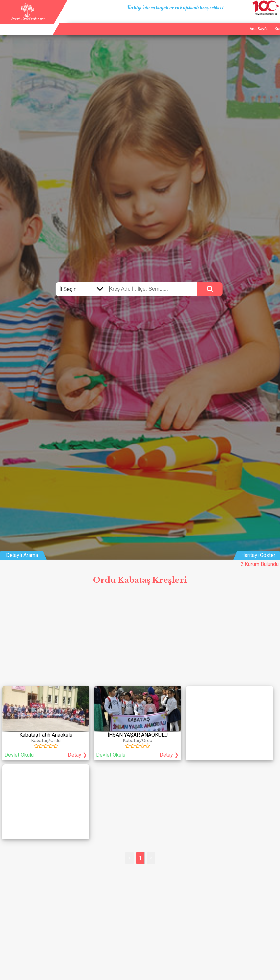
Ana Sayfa (206, 23)
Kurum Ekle (232, 23)
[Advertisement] (140, 637)
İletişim (256, 23)
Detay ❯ (77, 755)
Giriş (273, 23)
